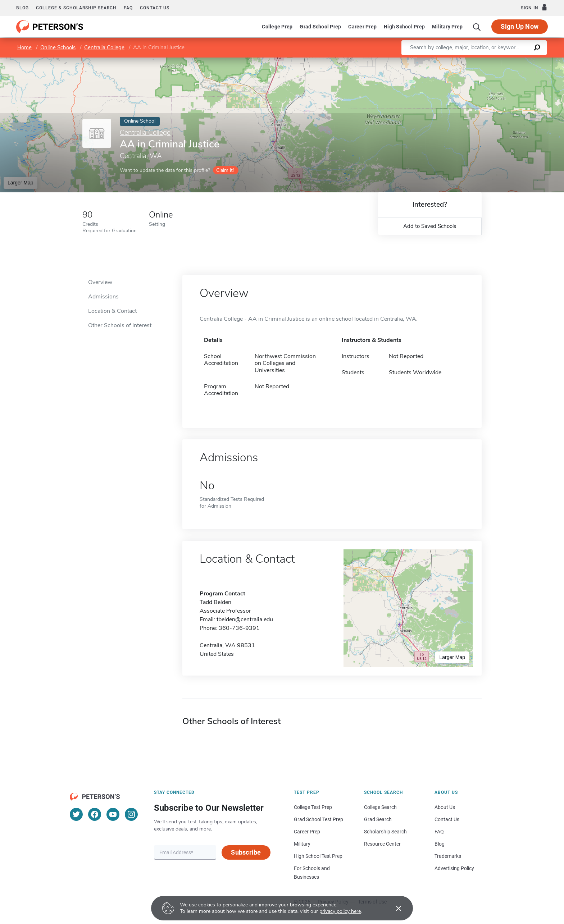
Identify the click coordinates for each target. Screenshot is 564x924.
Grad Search (378, 819)
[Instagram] (131, 814)
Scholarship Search (385, 832)
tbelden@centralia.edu (245, 619)
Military (302, 844)
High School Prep (404, 27)
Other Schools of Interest (120, 325)
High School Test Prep (318, 856)
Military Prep (447, 27)
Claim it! (225, 170)
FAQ (128, 8)
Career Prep (362, 27)
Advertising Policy (454, 868)
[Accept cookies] (394, 908)
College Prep (277, 27)
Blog (22, 8)
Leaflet (477, 61)
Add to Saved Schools (430, 226)
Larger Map (21, 183)
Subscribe (246, 852)
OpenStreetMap (515, 61)
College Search (380, 807)
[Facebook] (95, 814)
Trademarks (448, 856)
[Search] (477, 27)
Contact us (155, 8)
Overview (100, 282)
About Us (445, 807)
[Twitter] (76, 814)
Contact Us (447, 819)
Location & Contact (112, 311)
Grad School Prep (320, 27)
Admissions (103, 297)
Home (24, 47)
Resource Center (382, 844)
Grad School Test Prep (319, 819)
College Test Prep (313, 807)
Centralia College (104, 47)
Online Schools (58, 47)
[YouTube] (113, 814)
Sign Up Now (520, 26)
